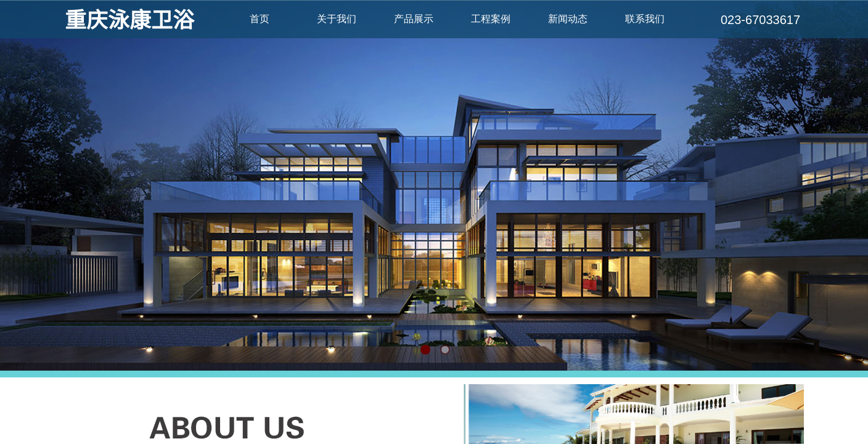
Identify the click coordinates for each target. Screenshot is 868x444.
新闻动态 (568, 19)
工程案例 (491, 19)
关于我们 (337, 19)
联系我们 (645, 19)
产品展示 (414, 19)
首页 (260, 19)
